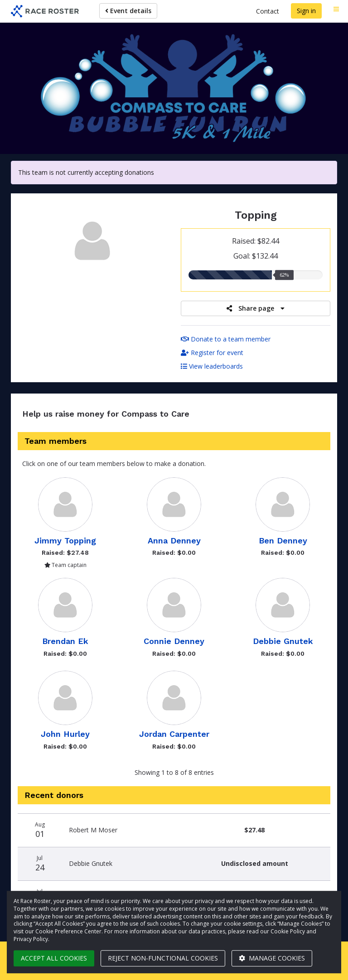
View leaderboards (212, 366)
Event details (128, 11)
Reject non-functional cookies (163, 958)
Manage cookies (272, 958)
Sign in (306, 11)
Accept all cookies (54, 958)
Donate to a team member (226, 339)
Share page (256, 308)
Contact (268, 11)
